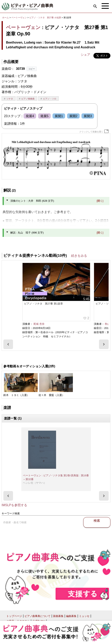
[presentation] (8, 344)
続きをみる (79, 256)
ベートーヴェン (19, 18)
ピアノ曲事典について (38, 616)
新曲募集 (58, 616)
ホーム (5, 18)
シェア (85, 55)
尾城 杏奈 (39, 324)
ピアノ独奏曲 (28, 99)
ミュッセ (84, 616)
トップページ (14, 616)
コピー (32, 69)
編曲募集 (71, 616)
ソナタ (10, 99)
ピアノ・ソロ (50, 99)
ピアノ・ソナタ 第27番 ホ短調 (45, 18)
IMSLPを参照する (14, 505)
